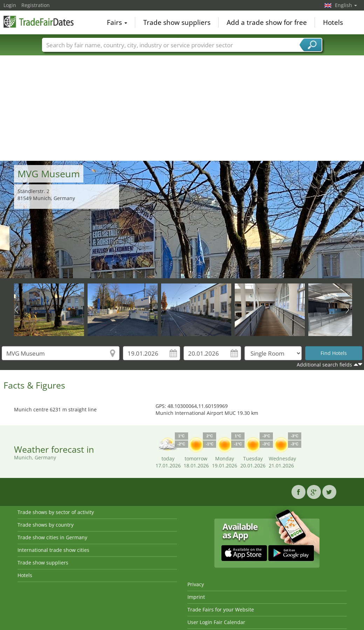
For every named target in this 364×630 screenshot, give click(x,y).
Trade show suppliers (177, 22)
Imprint (196, 597)
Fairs (117, 22)
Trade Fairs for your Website (221, 610)
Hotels (333, 22)
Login (10, 5)
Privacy (196, 584)
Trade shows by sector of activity (56, 512)
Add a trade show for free (267, 22)
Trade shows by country (46, 525)
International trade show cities (53, 550)
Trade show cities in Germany (52, 537)
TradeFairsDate (39, 22)
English (346, 5)
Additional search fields (324, 365)
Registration (36, 5)
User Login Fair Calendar (216, 622)
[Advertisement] (182, 108)
